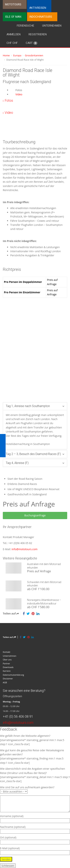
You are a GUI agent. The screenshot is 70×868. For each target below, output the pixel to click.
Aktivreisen (38, 8)
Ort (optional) (35, 840)
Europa (17, 55)
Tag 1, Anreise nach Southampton (28, 406)
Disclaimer (8, 679)
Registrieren (38, 34)
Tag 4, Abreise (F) (17, 463)
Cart (32, 43)
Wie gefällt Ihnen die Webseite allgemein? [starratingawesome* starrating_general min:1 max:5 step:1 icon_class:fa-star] (32, 740)
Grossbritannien (34, 55)
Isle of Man (13, 17)
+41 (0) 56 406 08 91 (18, 716)
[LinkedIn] (38, 613)
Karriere (7, 671)
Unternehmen (52, 26)
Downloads (8, 667)
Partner (6, 663)
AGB (5, 682)
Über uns (7, 660)
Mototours (13, 4)
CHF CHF (12, 43)
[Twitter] (28, 613)
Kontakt (7, 652)
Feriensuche (25, 26)
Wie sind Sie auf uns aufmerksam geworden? (27, 789)
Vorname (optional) (35, 818)
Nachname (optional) (35, 829)
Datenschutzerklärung (13, 675)
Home (6, 55)
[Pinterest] (33, 613)
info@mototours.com (25, 549)
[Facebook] (24, 613)
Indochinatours (41, 17)
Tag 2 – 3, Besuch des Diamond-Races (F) (33, 454)
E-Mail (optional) (35, 850)
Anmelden (14, 34)
